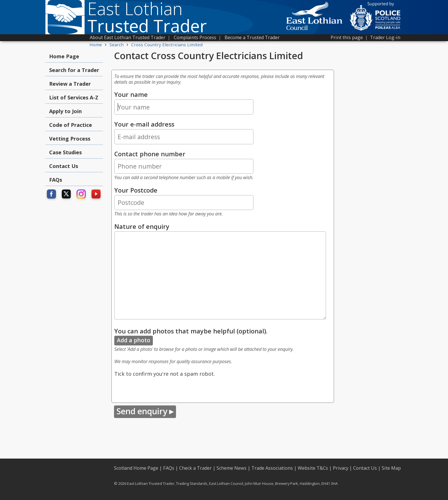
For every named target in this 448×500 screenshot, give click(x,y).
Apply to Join (65, 111)
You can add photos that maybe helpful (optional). (191, 331)
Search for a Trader (74, 70)
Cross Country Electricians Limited (167, 45)
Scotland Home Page (136, 468)
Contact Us (64, 166)
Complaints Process (195, 37)
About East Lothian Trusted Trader (128, 37)
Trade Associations (272, 468)
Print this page (347, 37)
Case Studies (65, 152)
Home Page (64, 56)
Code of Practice (71, 125)
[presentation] (158, 389)
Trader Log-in (385, 37)
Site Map (391, 468)
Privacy (341, 468)
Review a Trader (70, 84)
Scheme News (232, 468)
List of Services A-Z (74, 97)
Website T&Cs (313, 468)
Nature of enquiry (142, 226)
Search (117, 45)
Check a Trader (195, 468)
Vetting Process (70, 139)
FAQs (56, 180)
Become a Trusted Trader (252, 37)
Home (96, 45)
